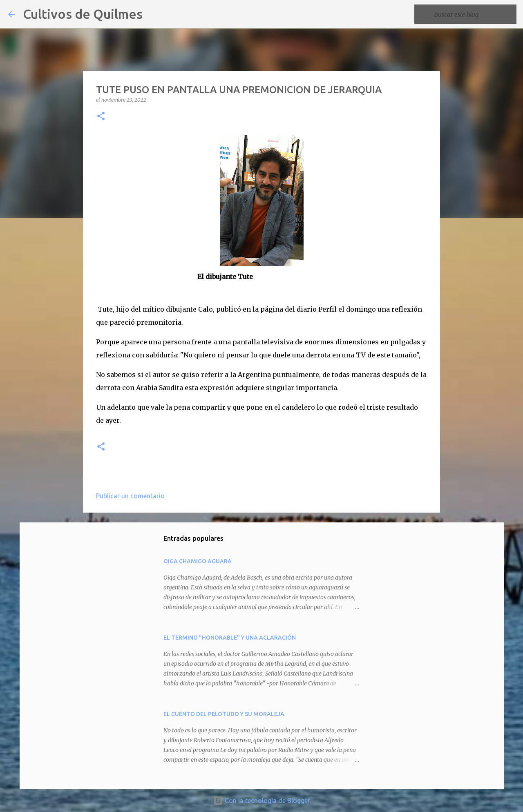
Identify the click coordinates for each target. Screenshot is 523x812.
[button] (101, 117)
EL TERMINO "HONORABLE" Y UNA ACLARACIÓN (230, 638)
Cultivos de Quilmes (83, 14)
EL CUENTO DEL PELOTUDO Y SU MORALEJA (224, 714)
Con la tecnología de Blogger (262, 801)
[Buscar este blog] (474, 14)
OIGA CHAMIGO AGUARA (198, 561)
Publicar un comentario (130, 496)
